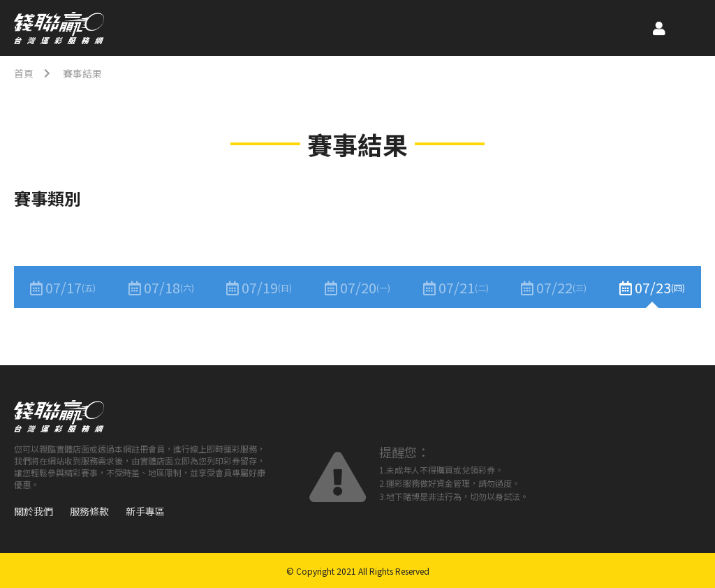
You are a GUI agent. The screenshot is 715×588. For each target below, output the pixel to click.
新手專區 (145, 511)
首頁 (24, 73)
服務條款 (89, 511)
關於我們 (34, 511)
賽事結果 (82, 73)
